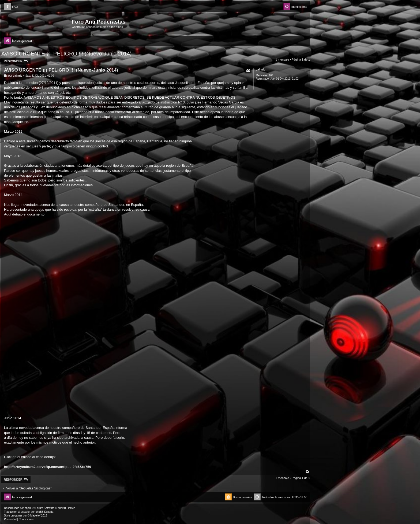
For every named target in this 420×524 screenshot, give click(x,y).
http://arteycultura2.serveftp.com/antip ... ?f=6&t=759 (48, 467)
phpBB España (44, 512)
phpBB (29, 508)
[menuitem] (11, 7)
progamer (16, 516)
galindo (261, 70)
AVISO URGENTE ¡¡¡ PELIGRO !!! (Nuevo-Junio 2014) (66, 54)
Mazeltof (35, 516)
